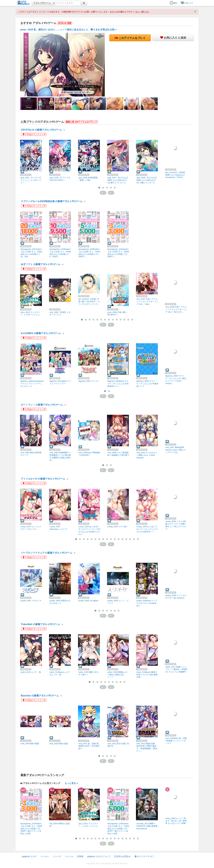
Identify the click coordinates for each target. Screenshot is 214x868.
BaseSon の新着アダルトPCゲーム (40, 696)
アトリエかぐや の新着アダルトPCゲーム (43, 479)
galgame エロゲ (29, 856)
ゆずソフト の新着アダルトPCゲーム (41, 264)
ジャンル (69, 856)
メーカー (45, 856)
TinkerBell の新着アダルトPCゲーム (40, 624)
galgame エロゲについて (99, 856)
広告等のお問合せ (122, 856)
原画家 (80, 856)
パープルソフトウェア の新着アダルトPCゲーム (47, 553)
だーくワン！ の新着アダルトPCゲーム (42, 405)
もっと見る (70, 783)
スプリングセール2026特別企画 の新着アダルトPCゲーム (52, 201)
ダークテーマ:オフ (144, 856)
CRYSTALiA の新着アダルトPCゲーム (41, 130)
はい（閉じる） (143, 12)
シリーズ (57, 856)
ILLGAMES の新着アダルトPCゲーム (41, 333)
